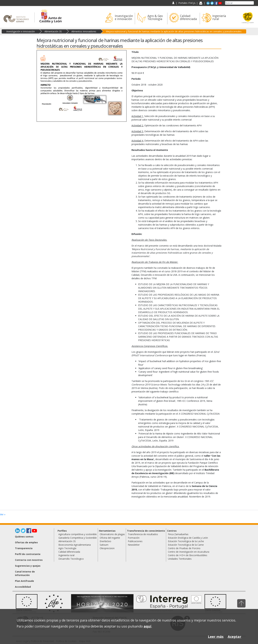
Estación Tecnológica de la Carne (186, 545)
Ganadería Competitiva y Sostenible (78, 538)
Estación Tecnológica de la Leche (186, 541)
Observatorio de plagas (112, 534)
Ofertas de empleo (26, 542)
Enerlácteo (105, 541)
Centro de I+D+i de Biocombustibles (188, 555)
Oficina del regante (110, 538)
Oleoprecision (107, 548)
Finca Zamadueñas (178, 534)
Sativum (104, 545)
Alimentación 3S (53, 31)
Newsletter (134, 545)
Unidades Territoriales (180, 559)
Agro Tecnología (67, 548)
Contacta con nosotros (29, 560)
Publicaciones (135, 541)
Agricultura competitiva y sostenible (78, 534)
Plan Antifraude (24, 581)
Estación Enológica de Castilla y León (188, 538)
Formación (134, 538)
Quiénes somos (24, 537)
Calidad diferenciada (69, 552)
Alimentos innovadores (84, 31)
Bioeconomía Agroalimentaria (75, 545)
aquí (147, 626)
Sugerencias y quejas (28, 566)
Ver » (3, 514)
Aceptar (235, 637)
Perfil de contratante (28, 554)
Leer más (216, 637)
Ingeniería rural (66, 555)
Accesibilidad (23, 587)
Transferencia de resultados (143, 534)
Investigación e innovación (21, 31)
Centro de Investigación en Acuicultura (189, 552)
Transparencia (24, 548)
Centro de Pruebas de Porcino (184, 548)
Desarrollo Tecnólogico (71, 559)
